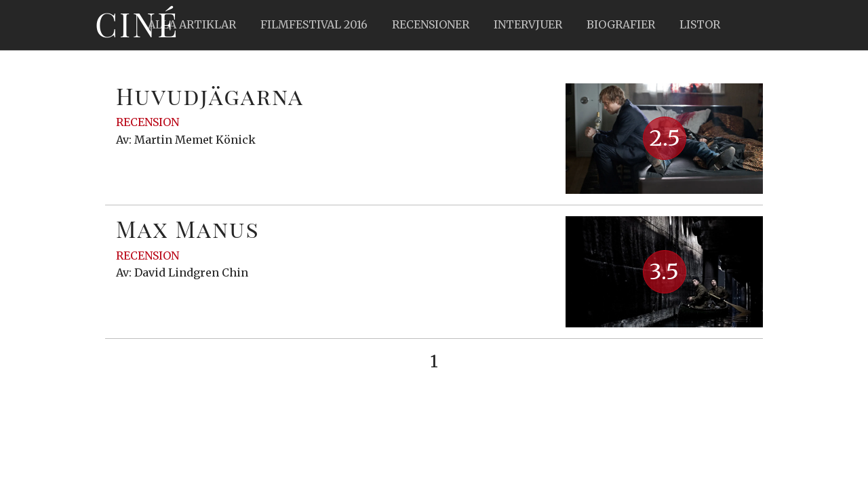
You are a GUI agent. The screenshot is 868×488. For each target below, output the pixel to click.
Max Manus (188, 228)
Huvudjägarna (210, 96)
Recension (147, 122)
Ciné (137, 24)
